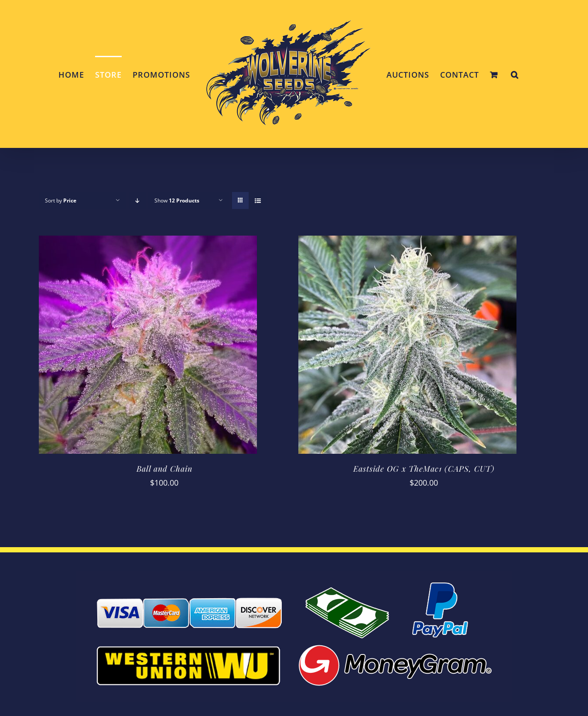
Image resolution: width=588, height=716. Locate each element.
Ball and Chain (164, 469)
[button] (515, 74)
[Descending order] (137, 200)
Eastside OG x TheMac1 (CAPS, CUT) (424, 469)
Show (177, 200)
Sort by (61, 200)
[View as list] (258, 200)
